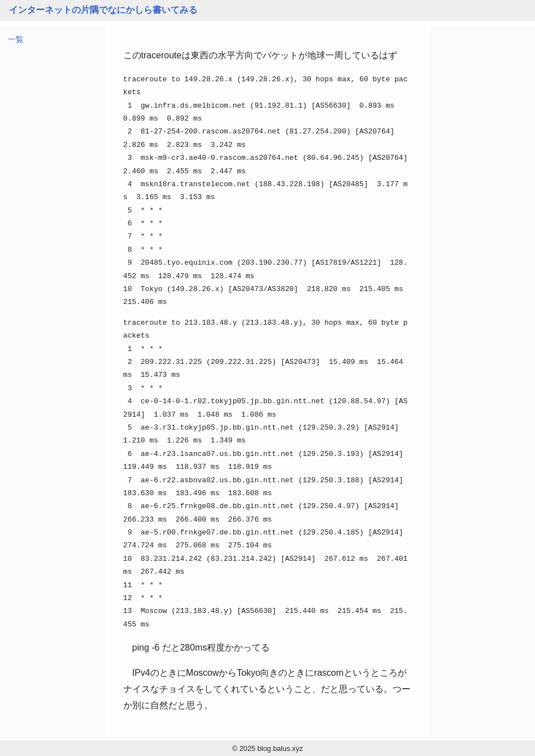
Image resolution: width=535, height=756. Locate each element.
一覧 (16, 39)
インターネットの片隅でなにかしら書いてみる (103, 10)
